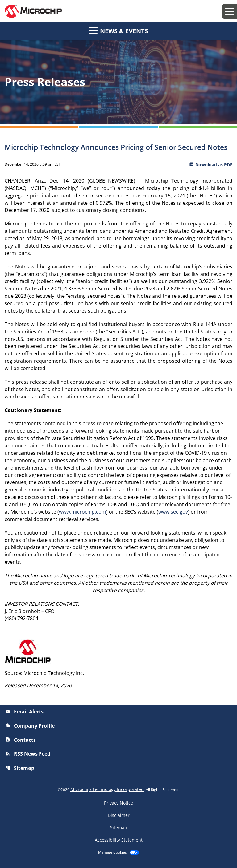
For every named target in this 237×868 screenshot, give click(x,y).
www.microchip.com (83, 514)
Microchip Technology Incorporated (107, 790)
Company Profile (30, 728)
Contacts (21, 741)
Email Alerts (24, 714)
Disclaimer (119, 816)
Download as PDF (210, 165)
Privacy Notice (118, 804)
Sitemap (20, 769)
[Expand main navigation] (229, 11)
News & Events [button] (119, 30)
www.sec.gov (173, 514)
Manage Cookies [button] (112, 853)
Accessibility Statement (119, 841)
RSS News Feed (28, 755)
